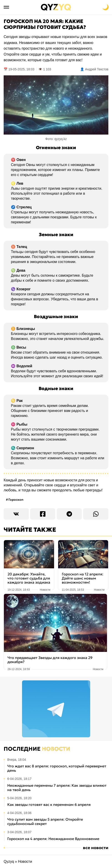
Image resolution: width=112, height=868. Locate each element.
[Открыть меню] (6, 7)
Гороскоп (16, 500)
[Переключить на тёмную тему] (106, 7)
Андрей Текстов (97, 69)
